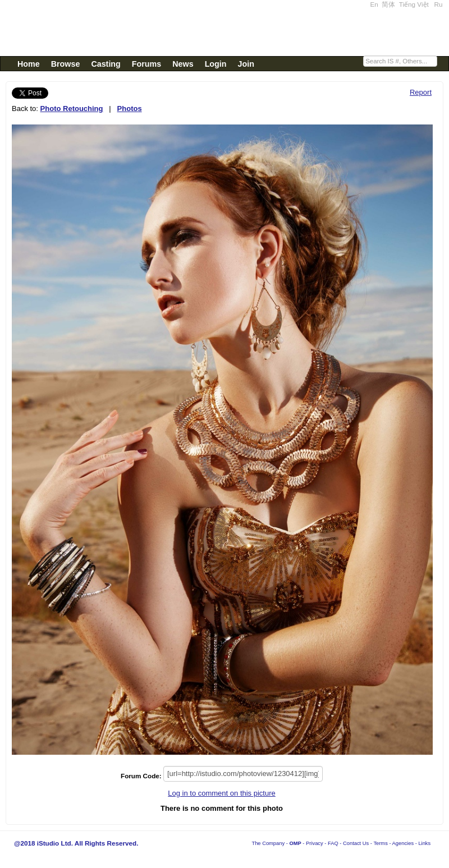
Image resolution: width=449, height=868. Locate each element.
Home (29, 64)
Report (421, 92)
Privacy (315, 843)
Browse (66, 64)
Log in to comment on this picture (222, 793)
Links (424, 843)
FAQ (333, 843)
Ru (439, 4)
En (374, 4)
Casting (106, 64)
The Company (268, 843)
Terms (380, 843)
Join (246, 64)
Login (216, 64)
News (183, 64)
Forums (146, 64)
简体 (388, 4)
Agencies (403, 843)
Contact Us (356, 843)
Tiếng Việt (414, 4)
